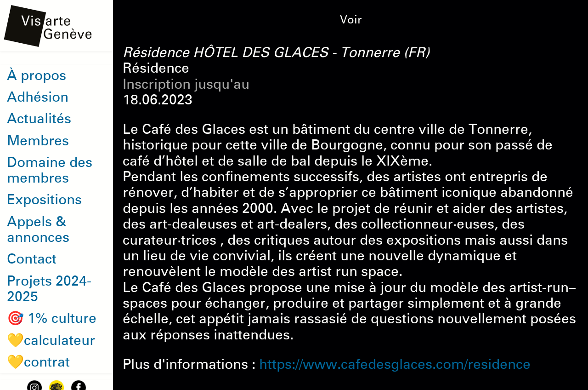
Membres (38, 141)
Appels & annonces (38, 229)
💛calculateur (51, 340)
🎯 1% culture (52, 318)
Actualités (39, 119)
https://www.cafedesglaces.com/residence (395, 364)
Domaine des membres (50, 170)
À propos (37, 75)
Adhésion (38, 97)
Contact (32, 259)
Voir (351, 20)
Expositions (44, 200)
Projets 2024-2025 (49, 289)
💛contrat (38, 362)
